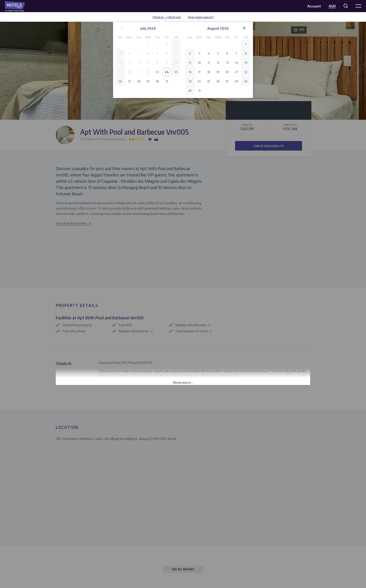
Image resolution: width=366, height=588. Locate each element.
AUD (332, 6)
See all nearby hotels (71, 223)
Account (314, 6)
